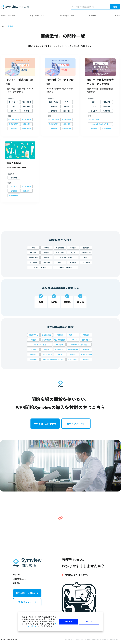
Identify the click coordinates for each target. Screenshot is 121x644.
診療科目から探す (8, 15)
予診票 (47, 350)
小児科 (47, 248)
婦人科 (73, 253)
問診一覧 (16, 575)
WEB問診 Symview (20, 579)
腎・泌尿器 (33, 262)
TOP (3, 26)
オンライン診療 (86, 354)
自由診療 (86, 350)
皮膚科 (47, 253)
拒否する (89, 621)
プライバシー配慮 (40, 345)
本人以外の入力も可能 (79, 345)
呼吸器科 (73, 248)
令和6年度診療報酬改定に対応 (53, 359)
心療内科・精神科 (66, 258)
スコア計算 (59, 345)
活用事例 (116, 15)
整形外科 (47, 262)
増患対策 (86, 335)
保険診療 (60, 335)
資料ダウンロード (76, 424)
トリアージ (73, 340)
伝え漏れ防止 (47, 335)
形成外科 (73, 262)
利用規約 (16, 583)
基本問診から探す (37, 15)
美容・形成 (60, 253)
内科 (33, 248)
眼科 (60, 262)
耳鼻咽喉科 (60, 248)
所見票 (60, 354)
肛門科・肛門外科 (40, 267)
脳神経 (47, 258)
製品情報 (92, 15)
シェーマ (33, 354)
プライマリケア (47, 354)
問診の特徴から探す (66, 15)
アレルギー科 (86, 253)
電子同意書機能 (60, 340)
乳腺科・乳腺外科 (66, 267)
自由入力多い (73, 359)
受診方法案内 (47, 340)
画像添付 (73, 354)
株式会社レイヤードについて (76, 575)
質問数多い (86, 340)
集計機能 (86, 359)
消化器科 (33, 253)
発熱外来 (33, 359)
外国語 (33, 350)
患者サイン (73, 335)
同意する (69, 621)
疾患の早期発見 (73, 350)
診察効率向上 (33, 335)
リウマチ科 (86, 262)
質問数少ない (60, 350)
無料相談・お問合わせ (45, 424)
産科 (86, 258)
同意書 (33, 340)
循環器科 (86, 248)
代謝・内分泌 (33, 258)
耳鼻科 (67, 302)
